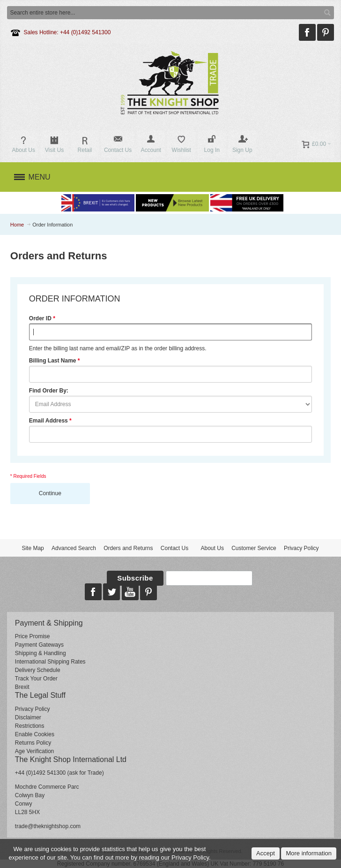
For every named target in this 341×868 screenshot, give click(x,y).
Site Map (33, 548)
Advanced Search (74, 548)
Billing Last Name (53, 361)
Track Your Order (36, 679)
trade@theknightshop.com (48, 826)
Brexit (22, 687)
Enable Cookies (35, 734)
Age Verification (34, 751)
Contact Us (174, 548)
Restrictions (30, 726)
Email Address (48, 421)
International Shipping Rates (50, 662)
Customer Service (254, 548)
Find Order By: (49, 391)
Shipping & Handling (41, 653)
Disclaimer (28, 717)
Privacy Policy (301, 548)
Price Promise (33, 636)
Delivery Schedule (38, 670)
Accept (266, 853)
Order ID (40, 318)
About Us (212, 548)
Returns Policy (33, 743)
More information (309, 853)
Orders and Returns (128, 548)
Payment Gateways (39, 645)
